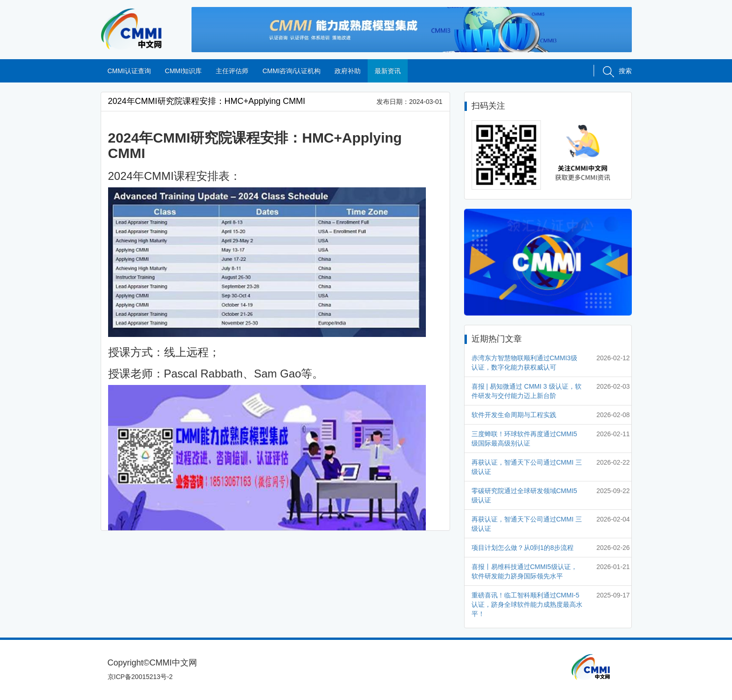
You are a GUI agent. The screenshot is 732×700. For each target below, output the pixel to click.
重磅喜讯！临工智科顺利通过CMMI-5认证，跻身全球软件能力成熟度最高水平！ (527, 604)
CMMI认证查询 (129, 71)
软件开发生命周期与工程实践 (514, 415)
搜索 (617, 71)
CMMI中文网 (139, 29)
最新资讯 (388, 71)
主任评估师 (232, 71)
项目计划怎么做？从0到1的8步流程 (523, 548)
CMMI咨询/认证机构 (291, 71)
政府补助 (348, 71)
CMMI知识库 (183, 71)
